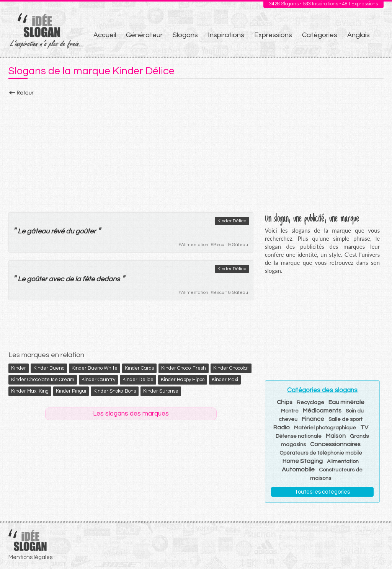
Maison (336, 436)
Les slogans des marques (131, 414)
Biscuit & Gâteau (231, 245)
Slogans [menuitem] (185, 35)
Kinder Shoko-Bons (115, 391)
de (69, 279)
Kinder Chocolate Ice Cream (43, 380)
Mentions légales (30, 557)
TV (364, 427)
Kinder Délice (232, 221)
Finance (313, 419)
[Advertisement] (196, 152)
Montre (290, 411)
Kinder (19, 368)
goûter (86, 231)
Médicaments (322, 411)
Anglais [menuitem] (359, 35)
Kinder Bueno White (95, 368)
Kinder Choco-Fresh (184, 368)
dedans (108, 279)
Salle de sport (345, 419)
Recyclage (310, 403)
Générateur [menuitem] (144, 35)
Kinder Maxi (225, 380)
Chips (285, 402)
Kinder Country (98, 380)
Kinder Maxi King (30, 391)
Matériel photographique (325, 428)
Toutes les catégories (322, 492)
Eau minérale (346, 402)
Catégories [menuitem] (320, 35)
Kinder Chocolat (231, 368)
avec (56, 279)
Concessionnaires (335, 444)
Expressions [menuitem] (273, 35)
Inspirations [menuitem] (226, 35)
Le (21, 231)
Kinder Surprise (161, 391)
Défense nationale (299, 436)
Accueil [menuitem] (105, 35)
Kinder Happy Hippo (183, 380)
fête (88, 279)
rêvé (58, 231)
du (70, 231)
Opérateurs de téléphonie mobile (321, 453)
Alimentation (195, 245)
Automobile (298, 470)
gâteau (38, 231)
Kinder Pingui (71, 391)
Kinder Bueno (49, 368)
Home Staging (303, 461)
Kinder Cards (139, 368)
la (78, 279)
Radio (282, 427)
